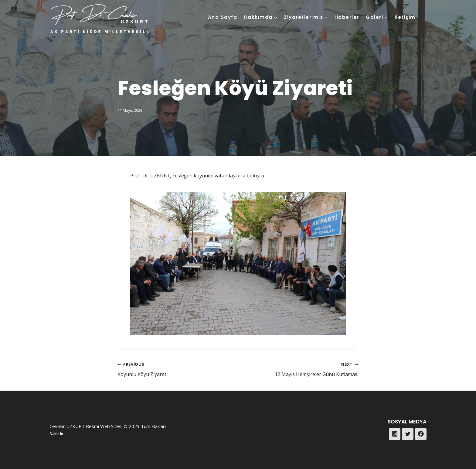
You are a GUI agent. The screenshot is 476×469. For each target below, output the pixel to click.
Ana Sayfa (223, 17)
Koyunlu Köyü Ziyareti (175, 369)
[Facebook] (421, 434)
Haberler (347, 17)
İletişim (405, 17)
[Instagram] (395, 434)
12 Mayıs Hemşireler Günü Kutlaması (301, 369)
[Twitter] (408, 434)
